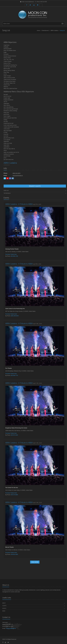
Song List (6, 190)
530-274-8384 (14, 495)
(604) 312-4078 (16, 173)
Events (4, 608)
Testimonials (7, 193)
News (4, 611)
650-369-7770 (14, 375)
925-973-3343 (14, 435)
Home (38, 30)
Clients (4, 606)
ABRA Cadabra (54, 30)
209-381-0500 (14, 554)
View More (35, 562)
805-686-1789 (14, 256)
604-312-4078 (44, 2)
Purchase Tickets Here (11, 254)
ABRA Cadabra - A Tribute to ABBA (19, 204)
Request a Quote (35, 186)
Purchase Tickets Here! (11, 314)
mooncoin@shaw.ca (30, 2)
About (4, 603)
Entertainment (45, 30)
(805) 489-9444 (15, 316)
